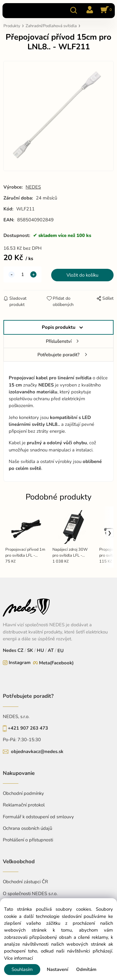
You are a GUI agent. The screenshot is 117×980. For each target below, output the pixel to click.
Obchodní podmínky (23, 793)
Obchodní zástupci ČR (25, 882)
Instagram (20, 662)
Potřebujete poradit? (58, 355)
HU (40, 650)
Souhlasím (22, 969)
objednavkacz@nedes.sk (37, 751)
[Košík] (105, 10)
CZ (21, 650)
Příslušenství (59, 341)
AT (50, 650)
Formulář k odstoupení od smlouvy (38, 817)
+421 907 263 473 (28, 728)
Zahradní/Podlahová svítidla (51, 26)
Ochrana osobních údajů (27, 828)
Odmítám (86, 969)
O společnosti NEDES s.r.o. (30, 894)
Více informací (18, 958)
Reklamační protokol (24, 805)
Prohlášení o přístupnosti (28, 840)
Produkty (12, 26)
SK (30, 650)
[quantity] (22, 274)
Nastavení (58, 969)
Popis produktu (59, 327)
